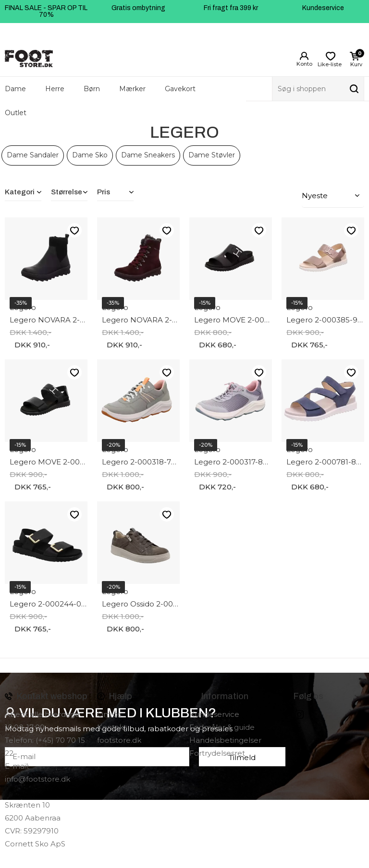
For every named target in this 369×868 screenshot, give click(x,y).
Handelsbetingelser (225, 739)
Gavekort (180, 89)
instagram (299, 713)
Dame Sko (90, 155)
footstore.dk (119, 739)
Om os (109, 713)
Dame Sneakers (148, 155)
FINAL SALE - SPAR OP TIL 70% (46, 11)
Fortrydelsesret (217, 752)
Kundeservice (323, 8)
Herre (55, 89)
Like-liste (74, 229)
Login (304, 56)
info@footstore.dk (37, 778)
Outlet (16, 113)
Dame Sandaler (33, 155)
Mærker (132, 89)
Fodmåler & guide (222, 726)
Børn (92, 89)
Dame (15, 89)
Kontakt (112, 726)
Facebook (286, 713)
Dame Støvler (212, 155)
